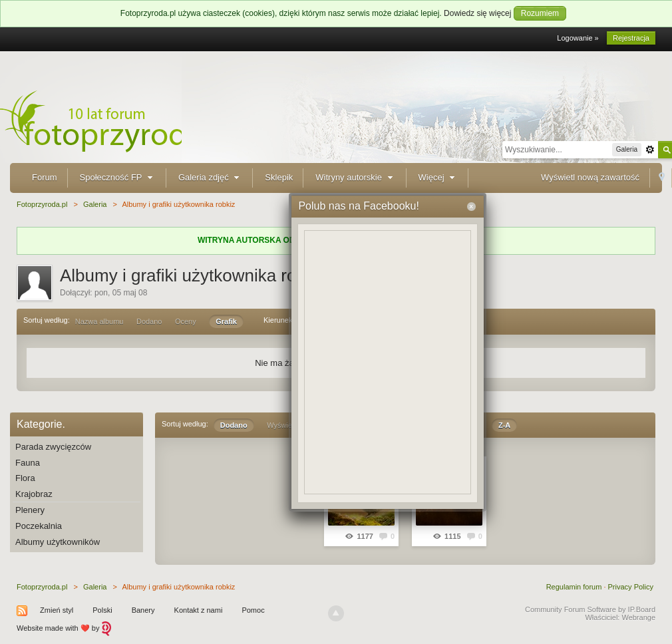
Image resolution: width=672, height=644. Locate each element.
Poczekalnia (39, 526)
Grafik (226, 321)
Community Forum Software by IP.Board (590, 609)
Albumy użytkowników (58, 542)
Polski (102, 610)
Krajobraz (34, 494)
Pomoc (253, 610)
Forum (45, 177)
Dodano (149, 321)
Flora (25, 478)
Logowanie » (578, 38)
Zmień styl (57, 610)
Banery (143, 610)
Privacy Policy (631, 587)
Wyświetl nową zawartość (590, 177)
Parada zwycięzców (53, 447)
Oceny (186, 321)
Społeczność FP (118, 177)
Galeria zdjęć (210, 177)
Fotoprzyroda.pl (42, 587)
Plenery (30, 510)
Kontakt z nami (199, 610)
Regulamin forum (574, 587)
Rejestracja (631, 38)
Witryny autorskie (355, 177)
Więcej (438, 177)
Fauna (28, 463)
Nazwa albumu (99, 321)
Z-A (504, 425)
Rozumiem (540, 13)
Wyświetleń (285, 425)
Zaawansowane (650, 150)
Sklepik (279, 177)
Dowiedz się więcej (477, 13)
